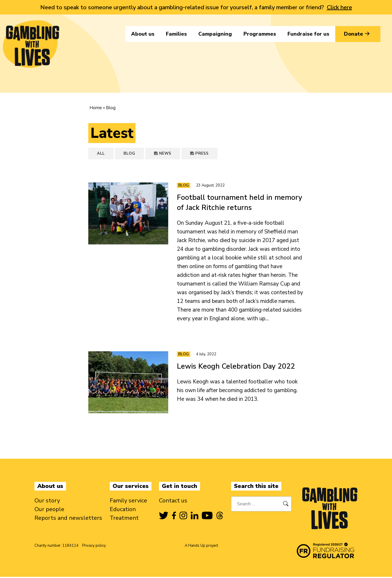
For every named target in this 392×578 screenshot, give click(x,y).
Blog (129, 153)
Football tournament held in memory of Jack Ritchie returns (240, 203)
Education (123, 510)
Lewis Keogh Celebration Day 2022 (236, 367)
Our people (49, 510)
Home (96, 108)
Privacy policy (94, 547)
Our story (47, 502)
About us (143, 34)
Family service (128, 502)
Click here (339, 7)
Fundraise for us (308, 34)
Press (199, 153)
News (163, 153)
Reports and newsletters (68, 519)
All (101, 153)
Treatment (124, 519)
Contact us (173, 502)
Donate (358, 34)
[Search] (286, 505)
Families (176, 34)
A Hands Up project (201, 547)
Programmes (260, 34)
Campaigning (215, 34)
